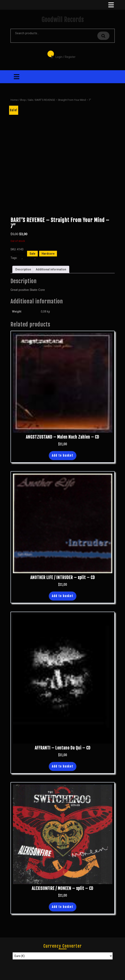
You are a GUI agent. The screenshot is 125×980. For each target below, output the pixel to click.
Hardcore (48, 254)
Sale (30, 100)
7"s (20, 258)
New (39, 258)
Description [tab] (23, 269)
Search (103, 36)
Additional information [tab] (51, 269)
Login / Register (61, 54)
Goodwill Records (63, 20)
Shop (23, 100)
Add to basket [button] (63, 455)
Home (14, 100)
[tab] (111, 5)
